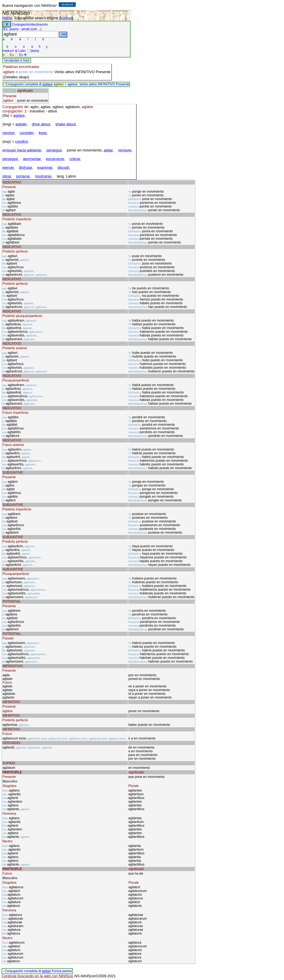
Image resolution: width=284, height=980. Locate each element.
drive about (41, 124)
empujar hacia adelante (22, 150)
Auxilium (66, 18)
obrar (7, 176)
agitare (47, 84)
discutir (63, 168)
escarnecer (55, 159)
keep (43, 133)
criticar (75, 159)
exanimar (45, 168)
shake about (66, 124)
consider (27, 133)
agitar (108, 150)
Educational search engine (36, 18)
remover (125, 150)
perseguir (54, 150)
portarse (23, 176)
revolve (8, 133)
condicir (22, 142)
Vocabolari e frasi (17, 60)
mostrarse (43, 176)
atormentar (32, 159)
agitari (46, 971)
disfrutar (25, 168)
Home (7, 18)
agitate (21, 124)
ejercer (8, 168)
